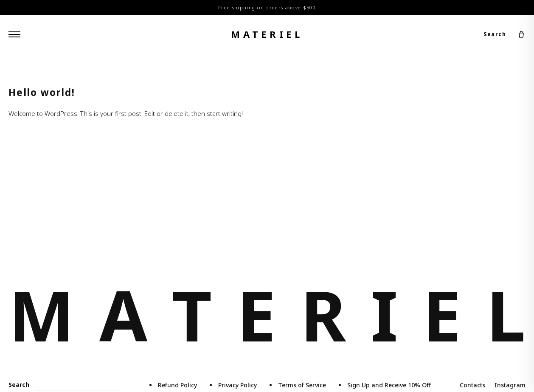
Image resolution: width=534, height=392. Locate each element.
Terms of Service (302, 385)
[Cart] (521, 34)
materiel (267, 34)
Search (495, 34)
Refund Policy (177, 385)
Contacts (472, 385)
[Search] (78, 385)
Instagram (510, 385)
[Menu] (14, 34)
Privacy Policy (237, 385)
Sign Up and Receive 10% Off (389, 385)
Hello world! (42, 92)
